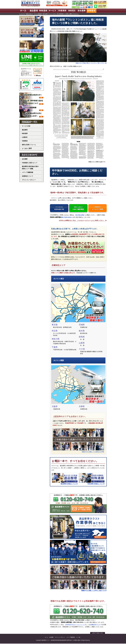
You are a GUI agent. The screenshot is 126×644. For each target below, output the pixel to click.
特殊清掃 (92, 424)
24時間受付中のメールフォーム (75, 625)
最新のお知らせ (29, 14)
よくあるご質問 (27, 148)
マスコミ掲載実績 (38, 14)
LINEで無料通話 (78, 209)
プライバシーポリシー (29, 180)
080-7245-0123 (66, 218)
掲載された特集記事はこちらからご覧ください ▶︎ (91, 63)
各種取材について (27, 176)
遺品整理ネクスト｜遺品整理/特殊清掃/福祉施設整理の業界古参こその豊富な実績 (61, 641)
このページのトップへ (98, 634)
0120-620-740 (59, 209)
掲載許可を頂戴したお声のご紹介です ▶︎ (94, 591)
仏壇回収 (25, 137)
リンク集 (78, 638)
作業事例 (25, 141)
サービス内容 (26, 126)
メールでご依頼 (97, 209)
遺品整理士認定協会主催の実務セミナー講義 (30, 167)
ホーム (46, 638)
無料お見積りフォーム (29, 144)
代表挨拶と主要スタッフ (30, 162)
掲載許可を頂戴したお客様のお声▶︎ (93, 452)
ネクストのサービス (32, 122)
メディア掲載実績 (27, 172)
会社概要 (25, 159)
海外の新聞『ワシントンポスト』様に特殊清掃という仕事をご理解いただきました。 (61, 14)
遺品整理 (25, 130)
